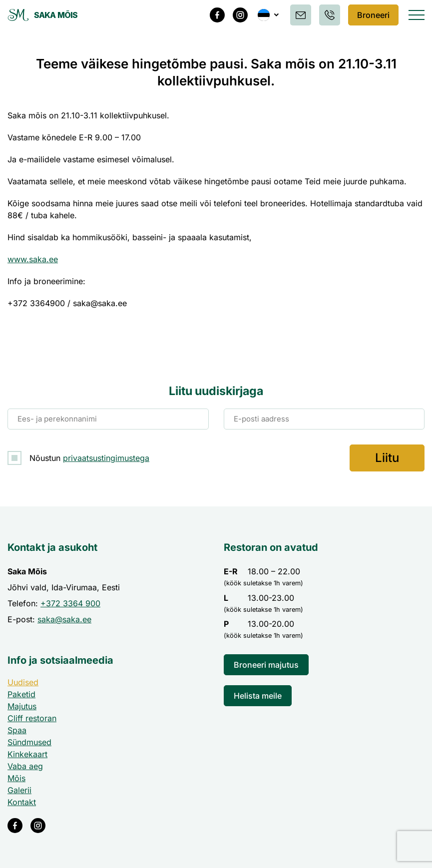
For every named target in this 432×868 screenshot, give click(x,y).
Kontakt (22, 802)
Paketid (21, 694)
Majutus (22, 706)
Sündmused (29, 742)
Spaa (17, 730)
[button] (267, 15)
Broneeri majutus (266, 665)
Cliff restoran (32, 718)
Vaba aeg (25, 766)
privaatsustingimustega (106, 458)
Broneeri (372, 15)
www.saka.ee (33, 259)
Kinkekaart (27, 754)
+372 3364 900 (70, 603)
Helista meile (258, 696)
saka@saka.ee (64, 619)
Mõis (16, 778)
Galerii (19, 790)
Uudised (23, 682)
